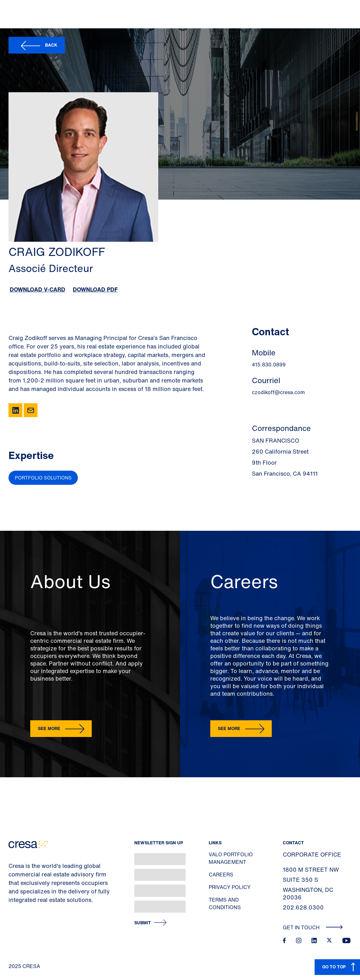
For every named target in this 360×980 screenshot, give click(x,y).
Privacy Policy (230, 887)
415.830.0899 (269, 365)
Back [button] (51, 45)
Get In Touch (313, 927)
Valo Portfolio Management (231, 858)
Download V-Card (38, 289)
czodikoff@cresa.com (278, 392)
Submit (143, 923)
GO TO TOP (334, 967)
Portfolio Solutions (43, 478)
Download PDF (95, 289)
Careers (221, 875)
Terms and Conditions (225, 904)
